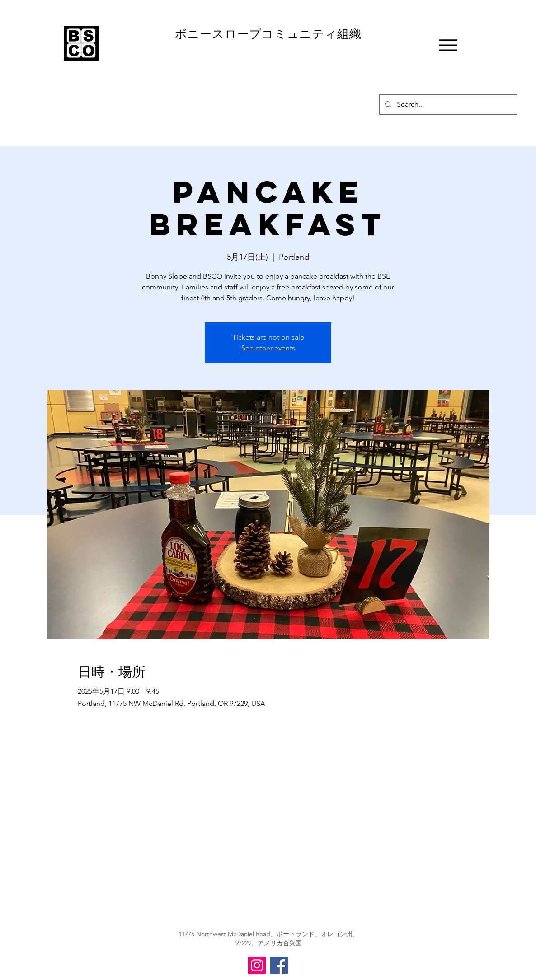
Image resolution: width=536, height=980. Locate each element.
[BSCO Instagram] (257, 965)
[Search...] (447, 105)
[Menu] (448, 45)
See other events (268, 348)
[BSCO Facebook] (279, 965)
